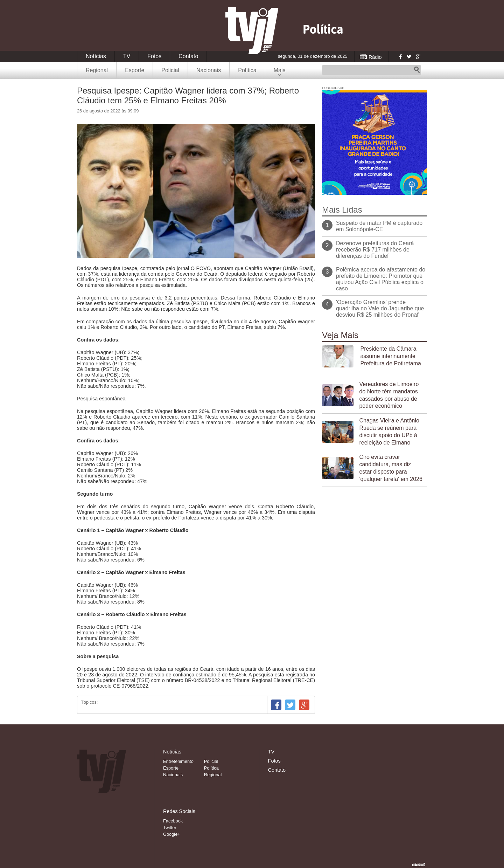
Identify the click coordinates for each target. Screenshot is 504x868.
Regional (97, 70)
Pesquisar (417, 70)
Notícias (96, 56)
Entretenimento (178, 761)
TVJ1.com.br (252, 31)
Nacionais (209, 70)
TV (127, 56)
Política (247, 70)
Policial (170, 70)
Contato (188, 56)
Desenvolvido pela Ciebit (419, 864)
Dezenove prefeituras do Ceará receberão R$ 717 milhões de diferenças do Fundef (375, 250)
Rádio (375, 57)
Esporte (135, 70)
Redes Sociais (179, 811)
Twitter (409, 56)
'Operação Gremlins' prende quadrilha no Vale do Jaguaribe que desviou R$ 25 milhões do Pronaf (380, 308)
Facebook (400, 56)
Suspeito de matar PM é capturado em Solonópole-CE (379, 226)
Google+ (418, 56)
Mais (280, 70)
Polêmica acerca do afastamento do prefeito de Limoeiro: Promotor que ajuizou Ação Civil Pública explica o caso (381, 279)
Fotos (154, 56)
